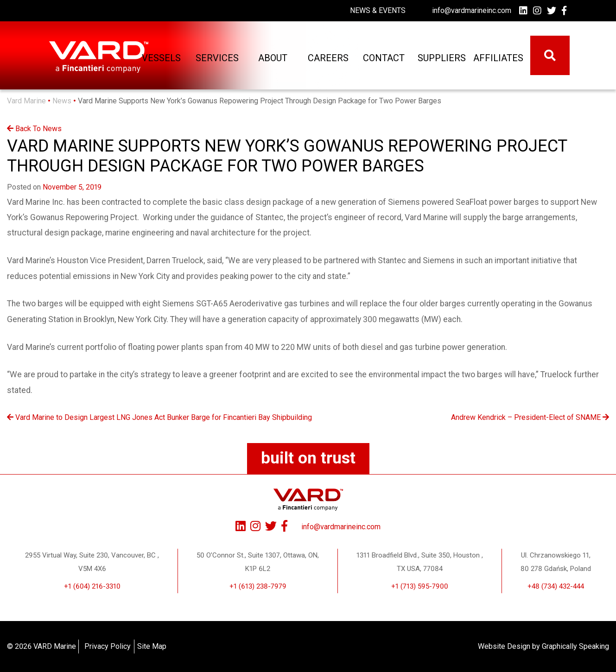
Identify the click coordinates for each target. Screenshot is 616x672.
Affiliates (495, 58)
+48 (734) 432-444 (556, 586)
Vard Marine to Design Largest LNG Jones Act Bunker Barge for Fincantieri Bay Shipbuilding (159, 417)
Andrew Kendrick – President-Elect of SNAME (530, 417)
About (272, 58)
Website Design (504, 646)
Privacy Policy (108, 646)
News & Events (378, 10)
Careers (328, 58)
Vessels (161, 58)
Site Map (152, 646)
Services (216, 58)
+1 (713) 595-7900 (420, 586)
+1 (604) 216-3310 (92, 586)
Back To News (34, 129)
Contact (383, 58)
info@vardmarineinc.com (472, 10)
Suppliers (440, 58)
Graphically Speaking (575, 646)
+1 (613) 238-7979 (258, 586)
